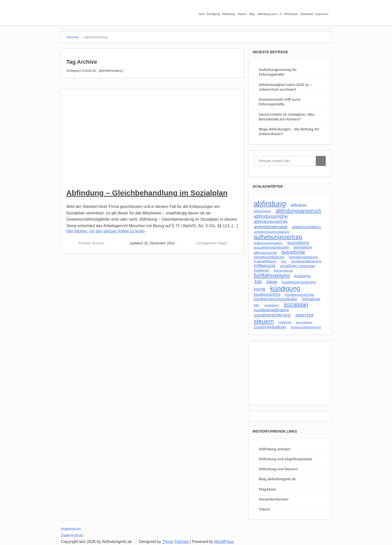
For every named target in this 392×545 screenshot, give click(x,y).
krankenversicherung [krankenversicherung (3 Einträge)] (299, 282)
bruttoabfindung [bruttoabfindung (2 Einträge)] (265, 261)
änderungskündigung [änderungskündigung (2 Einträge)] (306, 327)
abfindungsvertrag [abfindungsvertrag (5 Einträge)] (271, 222)
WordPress (224, 542)
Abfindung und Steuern (278, 469)
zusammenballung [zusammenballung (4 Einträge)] (270, 327)
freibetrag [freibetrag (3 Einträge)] (261, 270)
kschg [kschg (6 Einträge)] (259, 289)
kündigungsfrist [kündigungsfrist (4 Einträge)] (267, 294)
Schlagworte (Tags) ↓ (213, 243)
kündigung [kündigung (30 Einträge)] (285, 288)
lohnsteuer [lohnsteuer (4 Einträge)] (311, 299)
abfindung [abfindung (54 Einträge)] (270, 204)
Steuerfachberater (274, 499)
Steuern (242, 14)
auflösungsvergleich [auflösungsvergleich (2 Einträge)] (268, 243)
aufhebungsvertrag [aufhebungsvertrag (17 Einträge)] (278, 237)
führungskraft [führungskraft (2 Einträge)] (283, 271)
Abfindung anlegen (275, 449)
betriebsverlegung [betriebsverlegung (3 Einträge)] (303, 257)
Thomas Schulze (91, 243)
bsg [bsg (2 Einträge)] (284, 261)
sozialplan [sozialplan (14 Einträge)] (296, 304)
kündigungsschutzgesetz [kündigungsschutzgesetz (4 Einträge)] (275, 299)
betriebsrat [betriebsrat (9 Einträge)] (293, 252)
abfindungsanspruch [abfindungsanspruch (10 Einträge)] (298, 211)
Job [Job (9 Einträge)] (258, 282)
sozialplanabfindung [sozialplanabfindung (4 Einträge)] (271, 310)
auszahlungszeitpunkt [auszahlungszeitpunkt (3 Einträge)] (271, 247)
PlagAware (268, 489)
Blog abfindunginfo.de (277, 479)
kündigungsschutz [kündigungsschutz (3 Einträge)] (300, 295)
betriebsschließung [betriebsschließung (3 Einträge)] (269, 257)
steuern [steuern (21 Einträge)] (264, 321)
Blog (252, 14)
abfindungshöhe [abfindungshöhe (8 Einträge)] (271, 216)
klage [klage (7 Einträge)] (272, 282)
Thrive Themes (175, 542)
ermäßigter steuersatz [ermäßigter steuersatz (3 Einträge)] (298, 266)
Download (307, 14)
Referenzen (291, 14)
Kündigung (213, 14)
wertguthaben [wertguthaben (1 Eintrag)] (304, 322)
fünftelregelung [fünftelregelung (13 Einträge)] (272, 275)
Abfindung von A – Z (270, 14)
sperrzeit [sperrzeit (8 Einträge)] (304, 315)
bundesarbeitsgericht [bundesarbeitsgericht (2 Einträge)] (306, 261)
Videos (264, 509)
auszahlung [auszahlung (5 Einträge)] (298, 243)
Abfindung (229, 14)
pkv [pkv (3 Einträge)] (257, 305)
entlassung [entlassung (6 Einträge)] (264, 266)
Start (202, 14)
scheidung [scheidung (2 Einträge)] (272, 305)
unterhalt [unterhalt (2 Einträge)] (285, 322)
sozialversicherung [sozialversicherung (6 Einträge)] (272, 315)
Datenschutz (72, 535)
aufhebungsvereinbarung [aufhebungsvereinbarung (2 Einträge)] (272, 232)
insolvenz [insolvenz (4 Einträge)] (302, 276)
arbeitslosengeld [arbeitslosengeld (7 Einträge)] (270, 227)
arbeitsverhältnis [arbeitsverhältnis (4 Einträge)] (306, 227)
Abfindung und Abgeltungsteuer (285, 459)
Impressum (322, 14)
